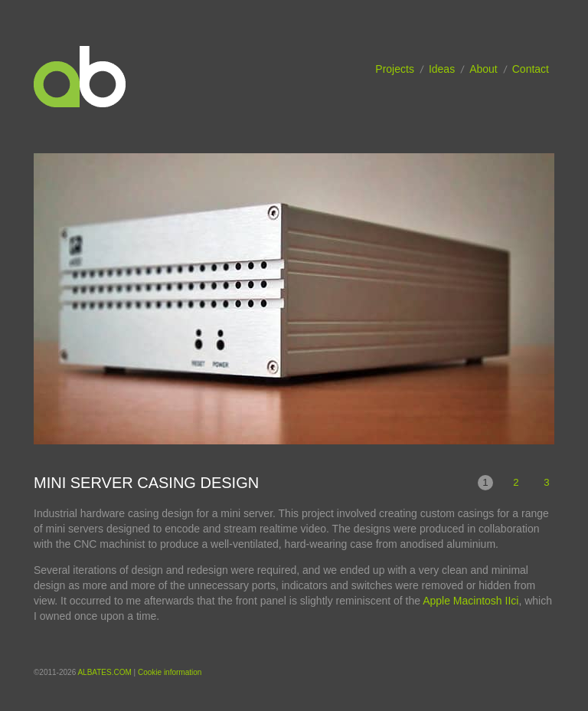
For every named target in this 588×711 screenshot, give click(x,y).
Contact (531, 69)
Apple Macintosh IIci (470, 601)
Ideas (442, 69)
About (483, 69)
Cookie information (170, 672)
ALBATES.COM (104, 672)
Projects (395, 69)
